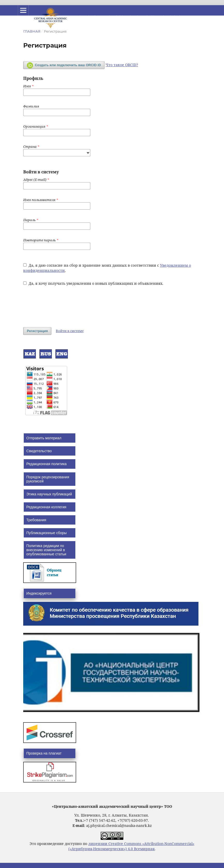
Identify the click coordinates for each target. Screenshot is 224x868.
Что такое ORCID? (122, 65)
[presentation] (62, 304)
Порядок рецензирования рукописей (48, 479)
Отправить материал (44, 438)
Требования (36, 520)
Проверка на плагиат (44, 753)
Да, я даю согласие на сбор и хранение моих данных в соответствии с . (107, 268)
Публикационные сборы (46, 533)
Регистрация (37, 331)
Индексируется (39, 593)
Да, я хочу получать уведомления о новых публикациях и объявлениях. (93, 283)
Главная (32, 31)
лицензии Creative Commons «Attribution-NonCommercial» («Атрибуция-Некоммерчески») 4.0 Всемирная (131, 846)
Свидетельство (39, 451)
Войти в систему (70, 331)
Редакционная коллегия (46, 507)
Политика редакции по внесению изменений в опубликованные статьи (46, 550)
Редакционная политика (46, 464)
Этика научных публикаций (49, 494)
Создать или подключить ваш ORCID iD (64, 65)
